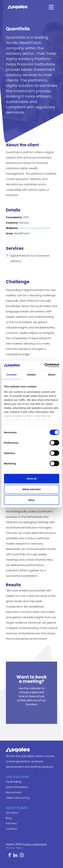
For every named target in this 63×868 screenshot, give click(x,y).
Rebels (19, 848)
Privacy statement (35, 844)
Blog (9, 818)
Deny (32, 500)
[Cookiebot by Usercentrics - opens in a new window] (45, 365)
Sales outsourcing (18, 798)
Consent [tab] (11, 375)
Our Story (12, 813)
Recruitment (14, 792)
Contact (11, 829)
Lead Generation (17, 787)
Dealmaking (14, 782)
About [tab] (52, 375)
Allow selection (32, 489)
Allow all (32, 479)
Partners (11, 823)
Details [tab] (32, 375)
